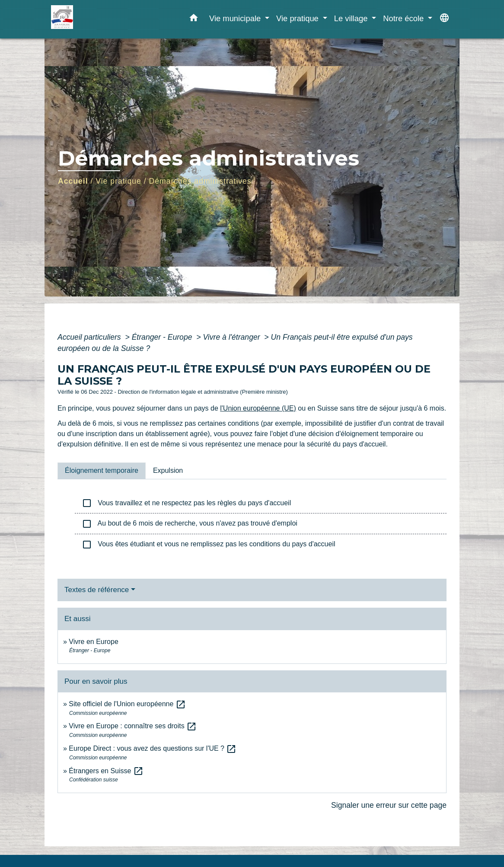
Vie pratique (118, 181)
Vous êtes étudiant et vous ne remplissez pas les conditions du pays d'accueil (209, 545)
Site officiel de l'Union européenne (127, 704)
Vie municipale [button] (236, 18)
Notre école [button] (404, 18)
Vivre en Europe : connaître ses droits (133, 726)
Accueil (73, 181)
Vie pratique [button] (298, 18)
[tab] (102, 471)
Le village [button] (352, 18)
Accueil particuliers (90, 337)
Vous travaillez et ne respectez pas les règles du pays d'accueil (186, 503)
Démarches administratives (200, 181)
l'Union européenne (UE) (258, 408)
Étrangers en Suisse (106, 771)
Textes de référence (97, 590)
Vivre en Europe (93, 642)
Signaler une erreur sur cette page (389, 805)
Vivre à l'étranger (232, 337)
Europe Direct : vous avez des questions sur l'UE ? (153, 748)
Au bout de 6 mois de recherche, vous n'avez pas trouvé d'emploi (190, 524)
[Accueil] (105, 19)
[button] (194, 19)
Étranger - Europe (163, 337)
